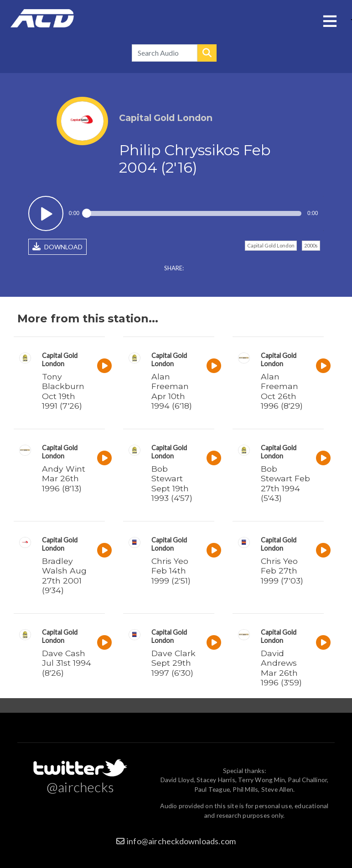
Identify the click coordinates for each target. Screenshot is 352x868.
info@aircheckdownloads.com (181, 841)
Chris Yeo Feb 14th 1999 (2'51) (171, 571)
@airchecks (80, 787)
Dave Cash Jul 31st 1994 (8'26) (67, 663)
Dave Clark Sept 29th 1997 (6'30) (173, 663)
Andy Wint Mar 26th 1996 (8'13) (64, 478)
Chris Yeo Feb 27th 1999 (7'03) (282, 571)
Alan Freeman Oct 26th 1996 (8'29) (282, 391)
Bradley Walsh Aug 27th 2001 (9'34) (64, 575)
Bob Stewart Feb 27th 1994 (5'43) (285, 483)
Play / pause (46, 213)
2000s (311, 245)
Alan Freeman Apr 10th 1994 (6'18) (172, 391)
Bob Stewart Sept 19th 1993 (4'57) (172, 483)
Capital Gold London (271, 245)
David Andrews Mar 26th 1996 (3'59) (281, 668)
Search (207, 53)
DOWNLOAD (57, 247)
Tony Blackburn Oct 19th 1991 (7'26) (63, 391)
